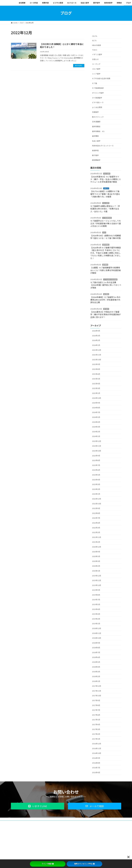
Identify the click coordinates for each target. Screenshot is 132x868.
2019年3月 (96, 614)
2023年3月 (96, 484)
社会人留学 (96, 141)
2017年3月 (96, 729)
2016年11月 (97, 748)
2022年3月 (96, 528)
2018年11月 (97, 633)
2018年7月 (96, 652)
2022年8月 (96, 513)
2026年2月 (96, 340)
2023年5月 (96, 475)
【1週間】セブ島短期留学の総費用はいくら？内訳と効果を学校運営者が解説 (106, 270)
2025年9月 (96, 364)
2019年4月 (96, 609)
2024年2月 (96, 432)
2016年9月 (96, 758)
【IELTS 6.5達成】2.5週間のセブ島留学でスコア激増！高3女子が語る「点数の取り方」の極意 (105, 194)
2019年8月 (96, 595)
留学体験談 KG (98, 131)
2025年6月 (96, 374)
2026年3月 (96, 335)
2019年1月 (96, 624)
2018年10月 (97, 638)
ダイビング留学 (98, 93)
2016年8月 (96, 763)
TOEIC (95, 50)
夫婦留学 (95, 112)
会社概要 (16, 823)
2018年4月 (96, 667)
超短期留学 (96, 160)
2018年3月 (96, 672)
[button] (38, 806)
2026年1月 (96, 345)
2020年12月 (97, 547)
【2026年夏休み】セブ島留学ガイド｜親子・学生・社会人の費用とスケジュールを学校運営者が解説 (106, 179)
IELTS (94, 41)
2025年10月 (97, 359)
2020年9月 (96, 552)
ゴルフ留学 (96, 69)
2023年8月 (96, 460)
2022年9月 (96, 508)
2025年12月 (97, 350)
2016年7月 (96, 768)
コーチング (96, 64)
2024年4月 (96, 422)
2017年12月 (97, 686)
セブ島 (95, 83)
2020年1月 (96, 571)
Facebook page (104, 839)
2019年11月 (97, 580)
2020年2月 (96, 566)
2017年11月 (97, 691)
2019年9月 (96, 590)
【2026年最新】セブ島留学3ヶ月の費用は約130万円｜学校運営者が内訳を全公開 (105, 300)
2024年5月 (96, 417)
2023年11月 (97, 446)
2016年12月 (97, 744)
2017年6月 (96, 715)
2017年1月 (96, 739)
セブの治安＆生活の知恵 (101, 78)
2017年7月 (96, 710)
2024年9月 (96, 403)
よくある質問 (97, 107)
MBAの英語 (96, 45)
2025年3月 (96, 388)
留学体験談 (96, 126)
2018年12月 (97, 628)
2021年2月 (96, 542)
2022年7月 (96, 518)
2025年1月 (96, 393)
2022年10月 (97, 504)
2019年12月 (97, 576)
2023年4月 (96, 480)
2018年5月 (96, 662)
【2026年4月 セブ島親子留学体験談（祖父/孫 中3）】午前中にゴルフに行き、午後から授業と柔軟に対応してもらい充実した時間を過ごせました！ (106, 253)
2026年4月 (96, 331)
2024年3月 (96, 427)
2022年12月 (97, 499)
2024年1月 (96, 436)
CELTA (95, 36)
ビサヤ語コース (98, 102)
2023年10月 (97, 451)
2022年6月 (96, 523)
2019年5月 (96, 604)
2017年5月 (96, 720)
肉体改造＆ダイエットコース (103, 146)
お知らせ (95, 59)
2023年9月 (96, 456)
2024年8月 (96, 408)
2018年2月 (96, 676)
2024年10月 (97, 398)
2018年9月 (96, 643)
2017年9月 (96, 700)
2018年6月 (96, 657)
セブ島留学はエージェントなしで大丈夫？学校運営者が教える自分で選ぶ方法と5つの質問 (106, 223)
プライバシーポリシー (31, 823)
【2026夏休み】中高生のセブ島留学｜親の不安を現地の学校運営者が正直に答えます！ (106, 314)
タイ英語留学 (97, 98)
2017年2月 (96, 734)
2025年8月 (96, 369)
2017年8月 (96, 705)
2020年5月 (96, 556)
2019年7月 (96, 600)
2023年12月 (97, 441)
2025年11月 (97, 355)
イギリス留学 (97, 54)
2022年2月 (96, 532)
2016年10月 (97, 753)
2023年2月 (96, 489)
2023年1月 (96, 494)
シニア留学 (96, 74)
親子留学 (95, 155)
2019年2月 (96, 619)
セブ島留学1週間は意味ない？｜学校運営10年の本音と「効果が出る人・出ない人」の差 (105, 209)
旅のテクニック (98, 117)
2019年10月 (97, 585)
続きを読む (79, 66)
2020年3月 (96, 561)
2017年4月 (96, 724)
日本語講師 (96, 122)
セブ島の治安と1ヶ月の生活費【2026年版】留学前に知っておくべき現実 (106, 285)
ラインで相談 (48, 864)
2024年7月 (96, 412)
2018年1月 (96, 681)
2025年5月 (96, 379)
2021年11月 (97, 537)
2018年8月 (96, 648)
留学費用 (95, 136)
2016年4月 (96, 772)
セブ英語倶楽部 (98, 88)
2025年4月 (96, 383)
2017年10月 (97, 696)
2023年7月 (96, 465)
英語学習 (95, 151)
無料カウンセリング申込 (84, 864)
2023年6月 (96, 470)
